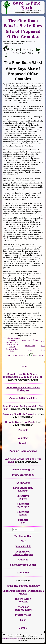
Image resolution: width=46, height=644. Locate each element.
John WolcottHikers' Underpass (23, 553)
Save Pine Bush (27, 5)
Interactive (23, 496)
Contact (23, 628)
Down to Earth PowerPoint (19, 422)
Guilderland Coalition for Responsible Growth (23, 592)
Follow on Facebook (23, 475)
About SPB (23, 573)
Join (14, 470)
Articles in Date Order (12, 350)
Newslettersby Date (23, 513)
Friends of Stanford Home (23, 608)
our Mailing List (25, 470)
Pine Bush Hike (12, 342)
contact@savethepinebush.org (12, 639)
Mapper (23, 499)
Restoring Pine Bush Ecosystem (20, 414)
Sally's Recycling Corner (23, 565)
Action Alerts (30, 346)
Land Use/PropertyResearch (23, 489)
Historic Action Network (23, 600)
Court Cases (23, 483)
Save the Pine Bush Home (18, 355)
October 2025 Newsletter (23, 398)
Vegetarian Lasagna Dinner (12, 339)
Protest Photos (23, 615)
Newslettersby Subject (23, 505)
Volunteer (23, 438)
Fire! (23, 541)
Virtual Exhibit (23, 546)
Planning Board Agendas (23, 451)
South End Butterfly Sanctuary (23, 586)
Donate (23, 443)
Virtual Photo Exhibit (12, 346)
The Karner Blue (23, 536)
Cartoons (23, 560)
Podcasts (23, 430)
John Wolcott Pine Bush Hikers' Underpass (23, 389)
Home (23, 366)
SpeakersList (23, 521)
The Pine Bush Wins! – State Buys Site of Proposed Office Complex (23, 29)
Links (30, 350)
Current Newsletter (30, 340)
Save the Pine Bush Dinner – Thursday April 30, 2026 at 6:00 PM (22, 376)
